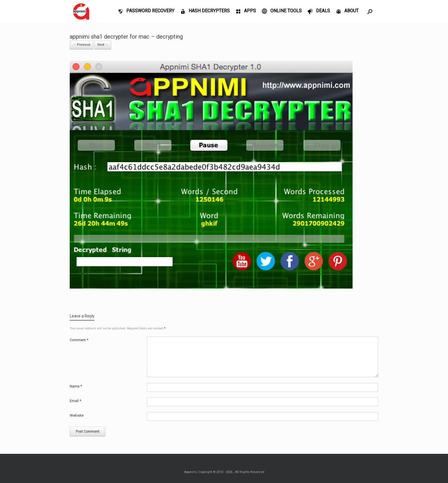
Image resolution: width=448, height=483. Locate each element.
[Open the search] (370, 11)
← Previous (82, 45)
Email (75, 401)
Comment (79, 340)
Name (76, 386)
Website (77, 415)
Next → (103, 45)
